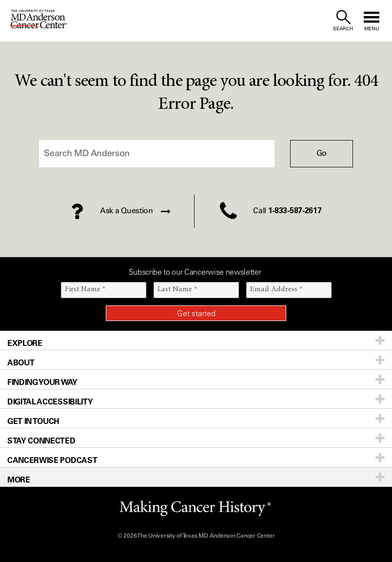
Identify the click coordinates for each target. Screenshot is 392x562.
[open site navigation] (372, 21)
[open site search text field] (343, 21)
